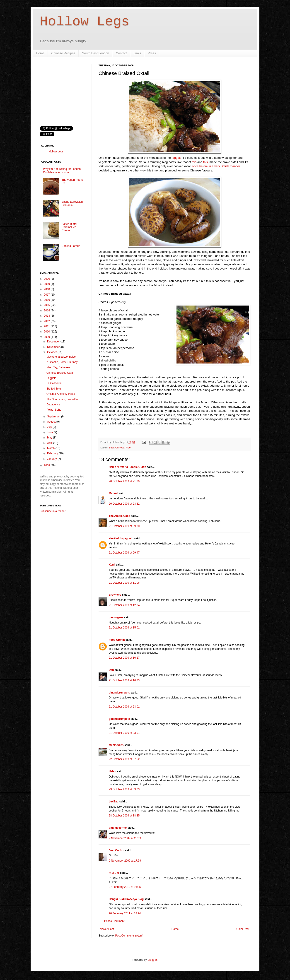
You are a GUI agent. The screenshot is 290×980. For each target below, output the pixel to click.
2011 (47, 326)
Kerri (112, 565)
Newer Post (107, 929)
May (50, 438)
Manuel (113, 493)
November (54, 347)
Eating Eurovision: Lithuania (73, 203)
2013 (47, 316)
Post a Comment (114, 921)
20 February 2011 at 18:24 (125, 913)
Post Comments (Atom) (129, 936)
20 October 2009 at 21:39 (124, 481)
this (194, 162)
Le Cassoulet (54, 383)
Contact (121, 53)
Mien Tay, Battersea (58, 367)
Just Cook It (117, 850)
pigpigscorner (118, 828)
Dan (111, 670)
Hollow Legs (85, 22)
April (50, 443)
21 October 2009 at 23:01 (124, 707)
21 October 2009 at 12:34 (124, 605)
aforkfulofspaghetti (121, 538)
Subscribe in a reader (53, 511)
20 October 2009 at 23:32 (124, 504)
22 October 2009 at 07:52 (124, 759)
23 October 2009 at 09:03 (124, 789)
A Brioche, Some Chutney (62, 362)
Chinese (120, 448)
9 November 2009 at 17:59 (125, 861)
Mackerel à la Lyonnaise (61, 357)
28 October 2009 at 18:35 (124, 816)
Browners (115, 595)
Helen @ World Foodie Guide (127, 467)
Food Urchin (117, 640)
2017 (47, 295)
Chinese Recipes (63, 53)
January (52, 459)
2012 (47, 321)
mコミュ (114, 873)
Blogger (152, 960)
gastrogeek (116, 617)
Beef (111, 448)
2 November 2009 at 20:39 (125, 838)
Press (152, 53)
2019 (47, 284)
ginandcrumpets (119, 693)
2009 (47, 337)
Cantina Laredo (71, 246)
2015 (47, 305)
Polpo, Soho (54, 410)
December (54, 342)
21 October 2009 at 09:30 (124, 526)
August (52, 422)
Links (137, 53)
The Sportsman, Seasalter (62, 399)
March (51, 448)
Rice (128, 448)
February (53, 453)
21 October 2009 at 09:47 (124, 553)
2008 (47, 465)
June (50, 432)
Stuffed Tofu (54, 389)
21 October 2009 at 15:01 (124, 628)
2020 (47, 279)
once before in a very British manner (216, 166)
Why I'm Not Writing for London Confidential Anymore (62, 171)
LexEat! (114, 802)
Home (40, 53)
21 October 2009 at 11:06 (124, 583)
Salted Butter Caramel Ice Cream (69, 227)
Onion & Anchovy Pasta (61, 394)
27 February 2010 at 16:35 (125, 887)
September (54, 417)
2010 (47, 332)
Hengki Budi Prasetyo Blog (126, 899)
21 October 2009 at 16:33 (124, 680)
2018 (47, 289)
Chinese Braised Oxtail (60, 373)
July (50, 427)
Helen (112, 771)
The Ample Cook (119, 516)
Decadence (53, 405)
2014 (47, 311)
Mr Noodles (116, 745)
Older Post (243, 929)
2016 (47, 300)
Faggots (51, 378)
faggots (177, 158)
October (52, 352)
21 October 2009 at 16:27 (124, 658)
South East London (95, 53)
